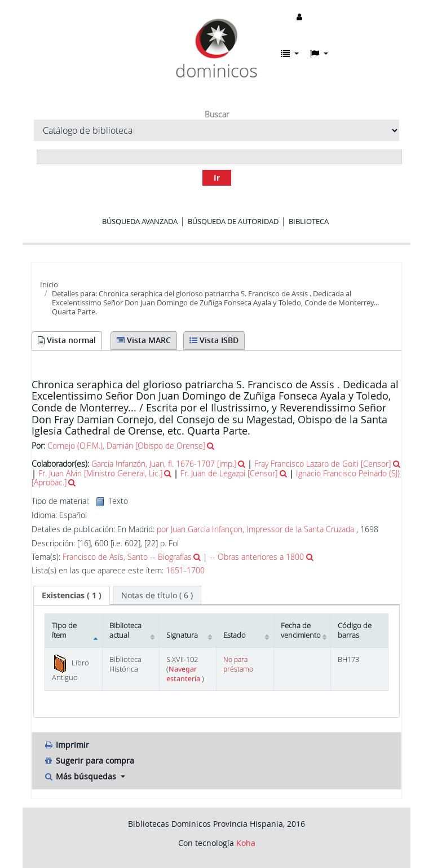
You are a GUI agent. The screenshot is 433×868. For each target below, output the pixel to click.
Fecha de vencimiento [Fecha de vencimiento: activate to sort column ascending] (301, 630)
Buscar (217, 115)
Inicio (49, 284)
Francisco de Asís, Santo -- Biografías (127, 557)
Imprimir (66, 745)
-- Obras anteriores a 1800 (257, 557)
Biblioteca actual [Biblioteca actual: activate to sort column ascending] (125, 630)
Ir (217, 177)
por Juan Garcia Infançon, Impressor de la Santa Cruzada (255, 529)
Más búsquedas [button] (81, 776)
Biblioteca (309, 221)
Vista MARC (144, 340)
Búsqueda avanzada (140, 221)
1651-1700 (185, 571)
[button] (290, 54)
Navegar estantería (184, 674)
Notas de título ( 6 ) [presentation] (157, 595)
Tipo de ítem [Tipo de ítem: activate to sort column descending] (64, 630)
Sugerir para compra (89, 760)
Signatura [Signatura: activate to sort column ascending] (182, 635)
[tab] (72, 595)
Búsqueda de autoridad (233, 221)
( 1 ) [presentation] (72, 595)
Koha (246, 843)
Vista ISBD (214, 340)
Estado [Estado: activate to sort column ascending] (235, 635)
